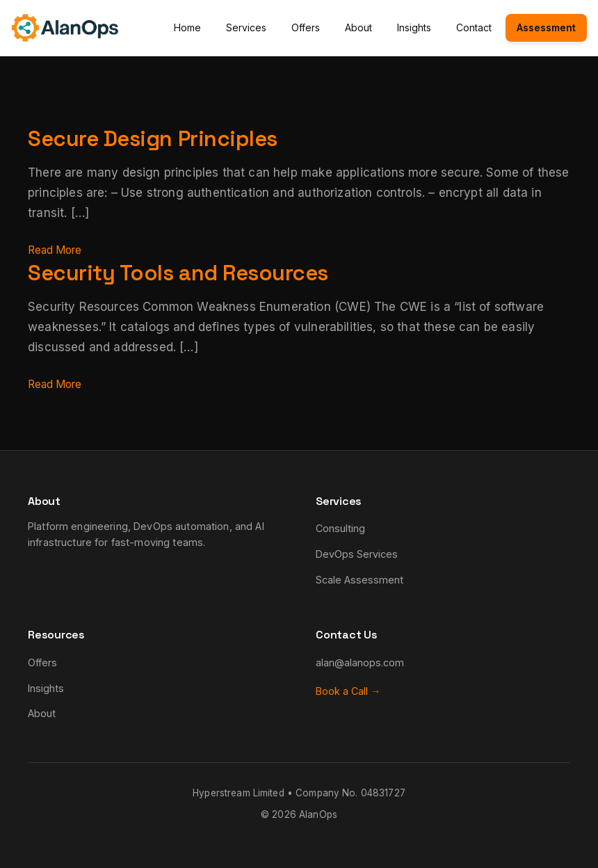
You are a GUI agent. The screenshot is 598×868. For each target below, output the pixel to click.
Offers (306, 27)
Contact (474, 27)
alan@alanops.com (360, 662)
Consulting (340, 528)
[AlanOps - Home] (65, 28)
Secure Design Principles (168, 138)
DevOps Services (357, 554)
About (358, 27)
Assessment (546, 27)
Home (187, 27)
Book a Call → (348, 691)
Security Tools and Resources (196, 272)
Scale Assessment (359, 580)
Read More (58, 250)
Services (246, 27)
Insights (414, 27)
